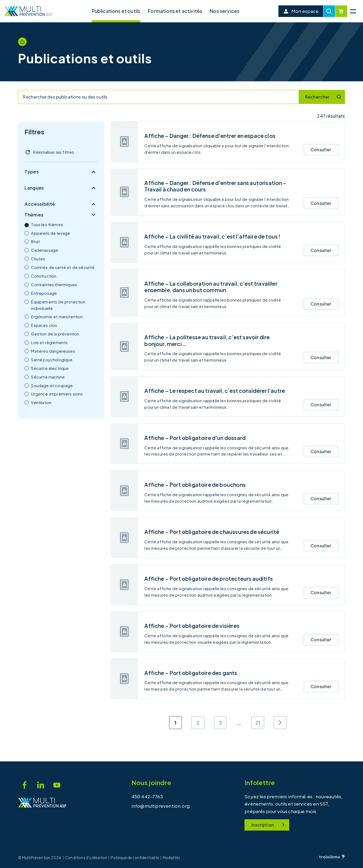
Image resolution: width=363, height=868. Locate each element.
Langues (61, 188)
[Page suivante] (280, 722)
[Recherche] (329, 11)
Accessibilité (61, 204)
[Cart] (341, 11)
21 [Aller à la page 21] (258, 722)
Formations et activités (175, 11)
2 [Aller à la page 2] (198, 722)
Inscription (269, 825)
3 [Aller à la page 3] (220, 722)
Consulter (321, 150)
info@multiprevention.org (160, 806)
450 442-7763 (147, 796)
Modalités (172, 858)
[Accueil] (29, 11)
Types (61, 172)
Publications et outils (116, 11)
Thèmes (61, 215)
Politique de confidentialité (135, 858)
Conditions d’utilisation (86, 858)
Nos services (225, 11)
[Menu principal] (353, 11)
